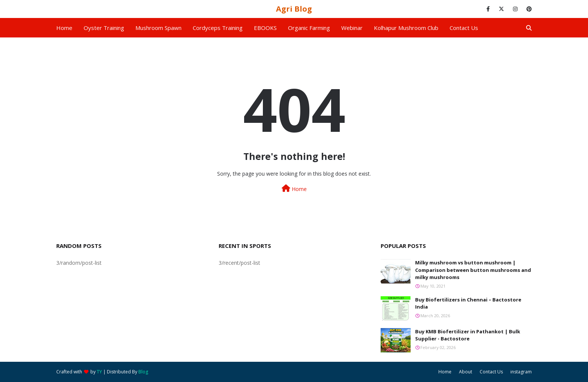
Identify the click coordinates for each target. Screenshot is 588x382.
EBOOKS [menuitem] (265, 28)
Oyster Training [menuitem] (104, 28)
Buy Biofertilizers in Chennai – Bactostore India (468, 303)
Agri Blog (294, 9)
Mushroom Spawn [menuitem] (158, 28)
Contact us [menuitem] (464, 28)
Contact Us (491, 372)
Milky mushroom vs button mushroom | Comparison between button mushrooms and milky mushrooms (473, 270)
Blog (143, 372)
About (466, 372)
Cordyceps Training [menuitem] (218, 28)
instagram (521, 372)
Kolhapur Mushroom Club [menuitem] (406, 28)
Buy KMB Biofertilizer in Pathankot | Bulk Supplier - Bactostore (468, 335)
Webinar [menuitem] (352, 28)
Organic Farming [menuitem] (309, 28)
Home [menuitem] (64, 28)
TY (99, 372)
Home (294, 189)
